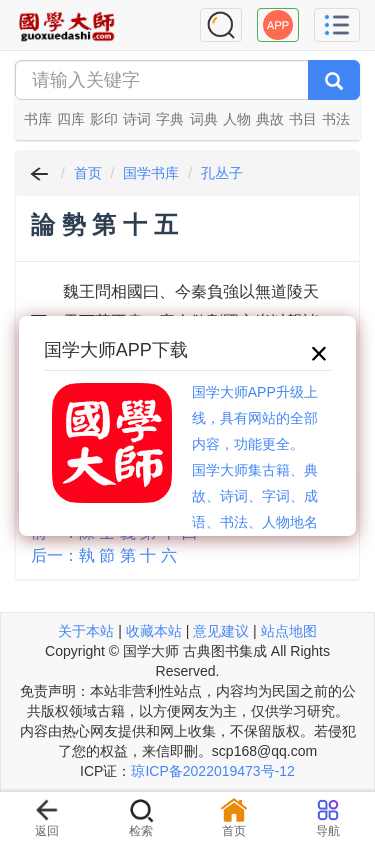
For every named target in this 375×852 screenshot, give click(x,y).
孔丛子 (222, 173)
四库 (71, 119)
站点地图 (289, 631)
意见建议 (221, 631)
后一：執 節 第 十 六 (104, 555)
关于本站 (86, 631)
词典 (204, 119)
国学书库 (151, 173)
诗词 (137, 119)
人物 (237, 119)
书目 (303, 119)
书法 (336, 119)
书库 (38, 119)
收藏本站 (154, 631)
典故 (270, 119)
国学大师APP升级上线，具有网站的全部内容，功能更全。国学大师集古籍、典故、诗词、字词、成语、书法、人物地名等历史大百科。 (255, 470)
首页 (88, 173)
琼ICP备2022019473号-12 (212, 771)
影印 (104, 119)
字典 (170, 119)
